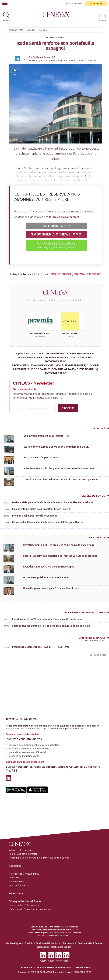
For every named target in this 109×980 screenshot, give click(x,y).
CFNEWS (50, 968)
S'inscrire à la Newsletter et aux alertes (30, 909)
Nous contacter (17, 881)
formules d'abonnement (64, 217)
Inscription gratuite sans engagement (25, 762)
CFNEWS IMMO (64, 968)
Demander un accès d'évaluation (22, 734)
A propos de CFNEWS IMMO (24, 874)
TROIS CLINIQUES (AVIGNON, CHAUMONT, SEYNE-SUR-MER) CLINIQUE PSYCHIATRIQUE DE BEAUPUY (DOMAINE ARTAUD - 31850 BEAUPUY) (55, 369)
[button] (6, 13)
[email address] (34, 408)
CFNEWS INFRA (82, 968)
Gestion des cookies (61, 947)
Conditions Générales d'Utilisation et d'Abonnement (50, 943)
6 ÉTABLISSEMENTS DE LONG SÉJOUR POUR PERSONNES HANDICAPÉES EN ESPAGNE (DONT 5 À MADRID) (55, 358)
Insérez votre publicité (21, 850)
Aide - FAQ (15, 878)
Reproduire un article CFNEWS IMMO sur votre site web (39, 858)
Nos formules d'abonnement (24, 905)
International (55, 38)
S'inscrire (68, 408)
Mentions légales (14, 943)
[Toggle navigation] (4, 3)
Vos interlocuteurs (19, 885)
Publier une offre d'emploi (23, 854)
